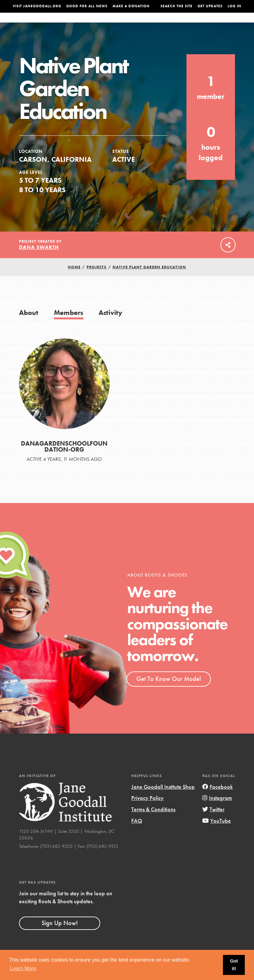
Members (69, 325)
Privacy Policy (147, 810)
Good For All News (87, 6)
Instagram (217, 810)
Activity (111, 325)
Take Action (228, 23)
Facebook (218, 799)
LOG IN (234, 6)
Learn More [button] (23, 968)
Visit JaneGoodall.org (37, 6)
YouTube (217, 833)
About (66, 24)
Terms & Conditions (153, 822)
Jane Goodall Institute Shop (163, 799)
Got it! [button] (234, 965)
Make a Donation (131, 6)
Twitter (213, 822)
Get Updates (210, 6)
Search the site (176, 6)
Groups (203, 24)
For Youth (89, 24)
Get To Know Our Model (169, 691)
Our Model (155, 24)
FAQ (137, 833)
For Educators (122, 24)
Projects (181, 24)
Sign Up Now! (60, 936)
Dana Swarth (39, 260)
